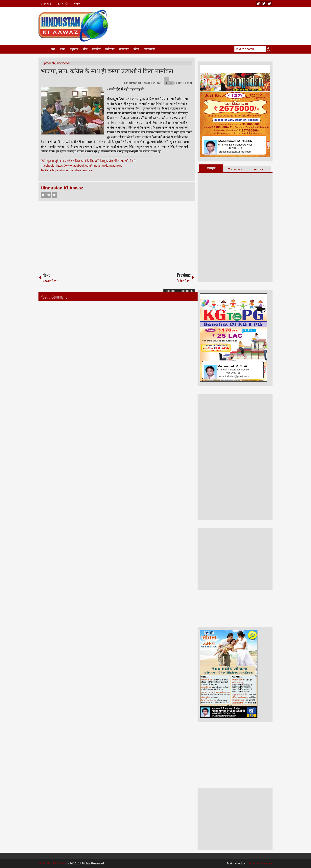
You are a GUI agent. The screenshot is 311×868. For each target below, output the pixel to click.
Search (269, 49)
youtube (258, 3)
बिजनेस (96, 49)
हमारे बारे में (47, 3)
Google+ (54, 195)
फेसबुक (211, 168)
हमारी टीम (64, 3)
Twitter (49, 195)
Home (45, 49)
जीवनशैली (149, 49)
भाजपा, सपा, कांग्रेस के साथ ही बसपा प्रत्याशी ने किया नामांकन (107, 71)
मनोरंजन (110, 49)
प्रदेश (62, 49)
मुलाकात (124, 49)
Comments (235, 169)
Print (178, 83)
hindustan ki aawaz (259, 863)
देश (53, 49)
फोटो (136, 49)
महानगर (74, 49)
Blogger (171, 291)
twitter (264, 3)
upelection (64, 63)
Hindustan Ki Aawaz (138, 83)
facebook (270, 3)
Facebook (43, 195)
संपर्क (77, 3)
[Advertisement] (200, 20)
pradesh (49, 63)
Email (188, 83)
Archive (259, 169)
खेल (85, 49)
